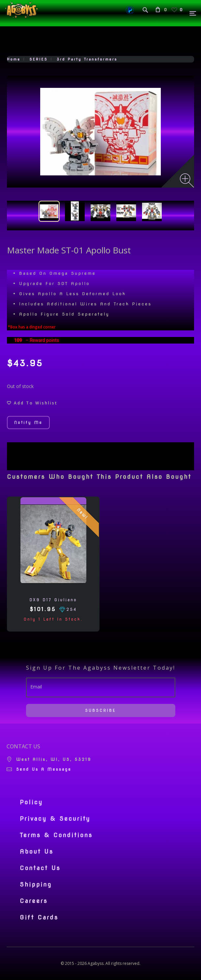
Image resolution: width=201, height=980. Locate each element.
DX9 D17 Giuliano (53, 600)
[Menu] (193, 13)
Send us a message (44, 769)
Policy (31, 802)
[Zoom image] (187, 181)
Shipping (36, 885)
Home (14, 59)
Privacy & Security (55, 819)
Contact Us (40, 868)
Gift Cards (39, 917)
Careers (34, 901)
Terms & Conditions (56, 835)
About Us (37, 852)
